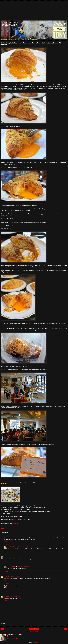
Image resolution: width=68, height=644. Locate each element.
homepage (16, 523)
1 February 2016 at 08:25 (23, 586)
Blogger (37, 643)
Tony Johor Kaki (12, 547)
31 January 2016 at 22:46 (15, 536)
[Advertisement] (34, 11)
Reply (5, 541)
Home (34, 629)
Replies (7, 544)
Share (3, 529)
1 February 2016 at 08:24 (23, 566)
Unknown (6, 577)
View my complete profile (12, 638)
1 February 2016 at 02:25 (15, 557)
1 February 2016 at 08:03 (15, 577)
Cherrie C (6, 557)
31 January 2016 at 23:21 (23, 547)
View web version (34, 631)
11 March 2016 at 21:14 (14, 596)
